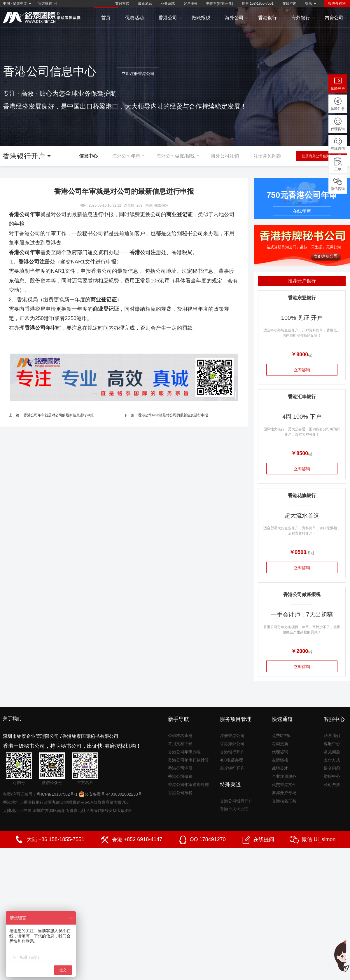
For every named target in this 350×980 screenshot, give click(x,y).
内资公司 (336, 18)
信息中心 (88, 156)
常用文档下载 (180, 744)
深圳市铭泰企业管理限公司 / (32, 736)
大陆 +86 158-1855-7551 (56, 839)
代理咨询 (280, 752)
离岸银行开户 (232, 768)
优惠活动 (134, 18)
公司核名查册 (180, 736)
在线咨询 (289, 4)
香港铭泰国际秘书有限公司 (90, 736)
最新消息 (145, 4)
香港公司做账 (180, 776)
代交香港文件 (284, 785)
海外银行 (303, 18)
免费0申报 (281, 736)
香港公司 (170, 18)
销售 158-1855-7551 (258, 4)
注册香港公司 (232, 736)
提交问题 (332, 768)
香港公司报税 (180, 793)
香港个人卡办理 (234, 809)
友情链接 (280, 760)
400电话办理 (231, 760)
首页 (106, 18)
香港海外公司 (232, 744)
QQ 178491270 (208, 839)
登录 (309, 4)
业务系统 (168, 4)
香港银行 (270, 18)
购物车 (220, 4)
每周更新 (280, 744)
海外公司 (237, 18)
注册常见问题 (267, 156)
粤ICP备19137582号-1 (57, 794)
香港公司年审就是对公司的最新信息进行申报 (59, 415)
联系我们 (332, 736)
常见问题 (332, 752)
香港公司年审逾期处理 (188, 785)
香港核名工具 (284, 801)
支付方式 (122, 4)
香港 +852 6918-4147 (137, 839)
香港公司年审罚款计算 (188, 760)
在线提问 (264, 839)
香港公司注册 (180, 768)
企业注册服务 (284, 776)
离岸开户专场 (284, 793)
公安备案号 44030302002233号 (110, 794)
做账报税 (201, 18)
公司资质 (332, 785)
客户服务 (190, 4)
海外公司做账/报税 (176, 156)
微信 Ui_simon (318, 839)
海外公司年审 (126, 156)
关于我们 (12, 718)
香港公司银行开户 (236, 801)
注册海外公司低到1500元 (322, 156)
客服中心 (332, 744)
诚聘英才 (280, 768)
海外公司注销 (225, 156)
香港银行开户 (232, 752)
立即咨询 (302, 370)
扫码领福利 (337, 4)
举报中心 (332, 776)
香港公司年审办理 (184, 752)
